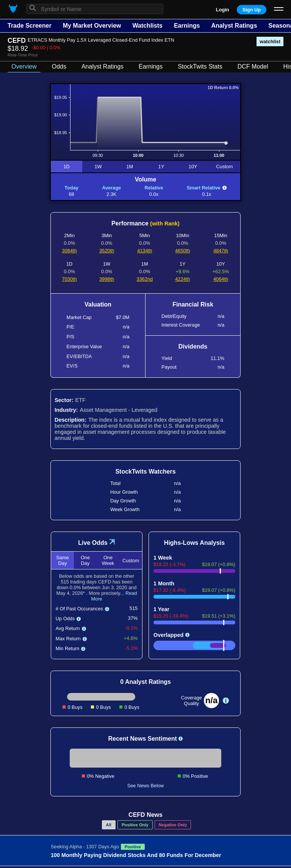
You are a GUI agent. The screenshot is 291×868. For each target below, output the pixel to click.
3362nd (145, 279)
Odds (59, 66)
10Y (193, 167)
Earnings (187, 26)
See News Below (146, 786)
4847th (221, 251)
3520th (107, 251)
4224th (182, 279)
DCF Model (253, 66)
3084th (70, 251)
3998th (107, 279)
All (109, 825)
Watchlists (147, 26)
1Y (161, 167)
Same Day (62, 560)
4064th (221, 279)
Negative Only (173, 825)
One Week (108, 560)
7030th (70, 279)
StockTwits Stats (200, 66)
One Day (85, 560)
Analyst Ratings (234, 26)
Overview (24, 66)
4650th (182, 251)
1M (130, 167)
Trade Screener (30, 26)
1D (66, 167)
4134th (145, 251)
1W (98, 167)
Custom (224, 167)
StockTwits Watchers (145, 472)
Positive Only (135, 825)
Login (223, 10)
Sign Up (252, 10)
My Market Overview (92, 26)
